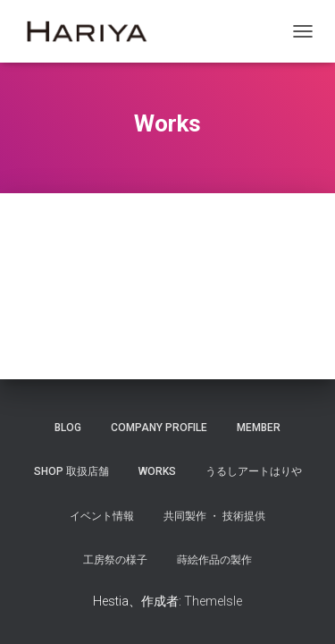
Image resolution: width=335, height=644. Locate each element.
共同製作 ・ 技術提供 (214, 516)
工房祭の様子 (115, 560)
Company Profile (159, 428)
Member (259, 428)
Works (157, 471)
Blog (68, 428)
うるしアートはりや (254, 471)
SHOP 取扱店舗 (71, 471)
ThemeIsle (213, 601)
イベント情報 (102, 516)
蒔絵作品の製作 (214, 560)
